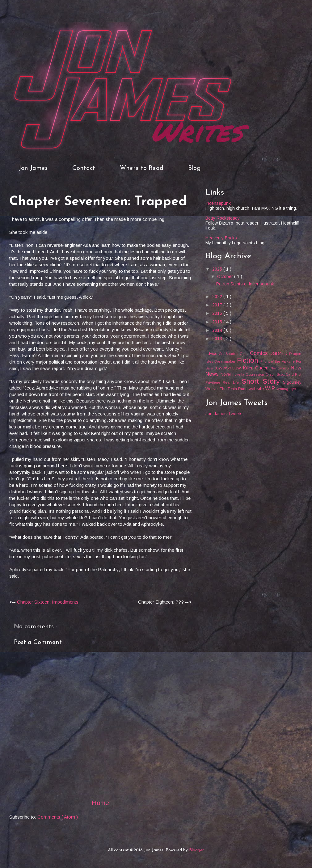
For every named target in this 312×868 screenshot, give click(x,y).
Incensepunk (218, 203)
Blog (194, 168)
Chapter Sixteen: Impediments (48, 602)
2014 (218, 330)
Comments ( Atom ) (58, 817)
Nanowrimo (281, 368)
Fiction (249, 360)
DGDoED (279, 353)
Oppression (255, 374)
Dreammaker (226, 361)
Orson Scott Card (280, 374)
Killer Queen (257, 368)
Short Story (262, 381)
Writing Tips (286, 389)
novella (239, 374)
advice (212, 354)
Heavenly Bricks (221, 238)
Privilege (214, 382)
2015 (218, 322)
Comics (260, 353)
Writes (197, 131)
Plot (298, 374)
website (257, 389)
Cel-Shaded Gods (234, 354)
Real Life (232, 382)
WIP (271, 388)
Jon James (33, 168)
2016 (218, 313)
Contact (84, 168)
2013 (218, 339)
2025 (218, 269)
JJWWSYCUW (229, 368)
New (296, 368)
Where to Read (142, 168)
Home (100, 803)
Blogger (196, 850)
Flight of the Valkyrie (278, 361)
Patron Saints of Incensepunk (245, 284)
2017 (218, 305)
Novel (226, 374)
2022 (218, 297)
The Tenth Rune (234, 389)
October (226, 276)
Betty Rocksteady (223, 218)
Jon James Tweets (224, 414)
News (213, 374)
